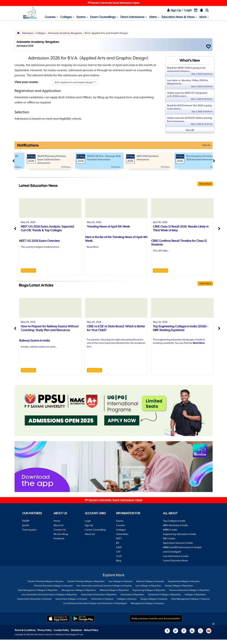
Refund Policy (91, 630)
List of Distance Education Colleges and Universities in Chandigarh (95, 603)
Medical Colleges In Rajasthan (114, 590)
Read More (29, 270)
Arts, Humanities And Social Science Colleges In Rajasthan (49, 595)
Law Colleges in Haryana (121, 581)
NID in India (169, 538)
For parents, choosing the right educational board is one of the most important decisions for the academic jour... (116, 343)
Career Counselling (95, 530)
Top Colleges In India (174, 521)
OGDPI (26, 521)
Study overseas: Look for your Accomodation (156, 618)
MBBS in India (170, 530)
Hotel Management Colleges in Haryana (190, 599)
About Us (58, 525)
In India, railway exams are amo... (39, 347)
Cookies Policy (61, 630)
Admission (28, 33)
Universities (122, 534)
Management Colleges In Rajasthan (79, 590)
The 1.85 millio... (161, 251)
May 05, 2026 (94, 322)
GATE (119, 547)
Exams (82, 17)
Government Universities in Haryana (34, 599)
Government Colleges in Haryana (71, 599)
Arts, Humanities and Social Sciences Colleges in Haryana (104, 586)
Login (188, 10)
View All (206, 145)
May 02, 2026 (94, 222)
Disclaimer (77, 630)
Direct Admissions (134, 17)
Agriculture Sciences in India (178, 543)
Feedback (59, 538)
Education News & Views (179, 17)
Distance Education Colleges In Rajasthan (189, 590)
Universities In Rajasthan (132, 595)
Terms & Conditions (25, 630)
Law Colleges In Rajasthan (148, 586)
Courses (51, 17)
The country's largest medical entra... (41, 247)
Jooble (26, 525)
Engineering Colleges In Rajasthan (149, 590)
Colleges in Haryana (127, 599)
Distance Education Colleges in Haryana (53, 586)
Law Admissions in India (176, 556)
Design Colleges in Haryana (154, 599)
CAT (118, 552)
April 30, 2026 (160, 222)
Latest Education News (175, 560)
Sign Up (174, 10)
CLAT (119, 556)
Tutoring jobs (29, 530)
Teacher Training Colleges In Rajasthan (86, 581)
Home (57, 521)
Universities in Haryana (102, 599)
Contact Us (60, 530)
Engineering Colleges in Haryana (184, 581)
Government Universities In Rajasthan (99, 595)
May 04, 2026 (28, 222)
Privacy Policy (45, 630)
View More (205, 184)
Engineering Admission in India (180, 534)
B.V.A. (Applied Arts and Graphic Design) (74, 82)
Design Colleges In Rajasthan (179, 586)
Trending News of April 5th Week (108, 227)
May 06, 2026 (28, 322)
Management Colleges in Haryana (147, 603)
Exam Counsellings (104, 17)
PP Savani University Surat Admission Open (114, 3)
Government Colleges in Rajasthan (164, 595)
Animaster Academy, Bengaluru (65, 33)
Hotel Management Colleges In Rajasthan (38, 590)
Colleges (67, 17)
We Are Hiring (61, 534)
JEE (118, 543)
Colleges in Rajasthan (195, 595)
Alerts (154, 17)
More (204, 17)
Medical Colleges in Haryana (150, 581)
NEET (119, 538)
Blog (119, 560)
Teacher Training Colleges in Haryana (46, 581)
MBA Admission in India (175, 525)
